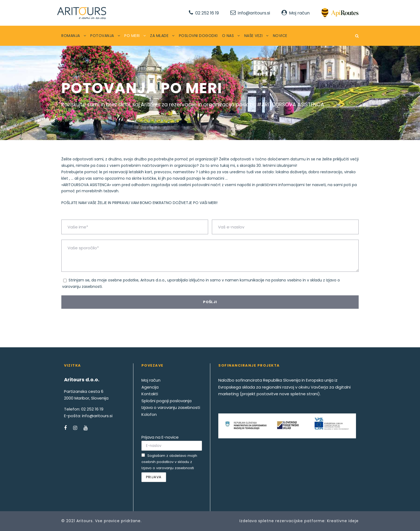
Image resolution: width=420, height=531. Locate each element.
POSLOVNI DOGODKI (198, 36)
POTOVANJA (102, 36)
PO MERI (132, 36)
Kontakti (150, 394)
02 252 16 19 (207, 13)
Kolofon (149, 414)
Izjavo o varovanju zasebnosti (168, 468)
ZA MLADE (159, 36)
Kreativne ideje (343, 521)
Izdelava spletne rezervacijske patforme (282, 521)
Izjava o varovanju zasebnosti (171, 407)
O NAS (228, 36)
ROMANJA (71, 36)
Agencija (150, 387)
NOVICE (280, 36)
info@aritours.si (254, 13)
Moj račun (299, 13)
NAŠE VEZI (254, 36)
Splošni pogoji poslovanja (166, 401)
